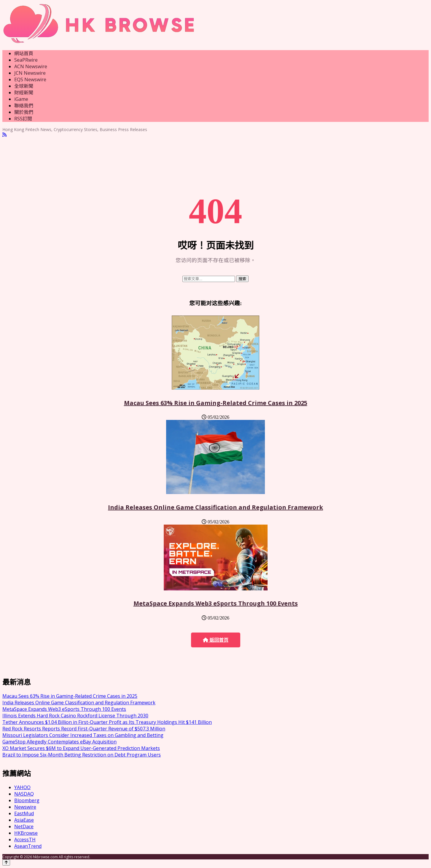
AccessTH (25, 840)
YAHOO (22, 787)
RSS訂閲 (23, 119)
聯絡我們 (24, 106)
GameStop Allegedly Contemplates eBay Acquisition (59, 742)
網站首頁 (24, 53)
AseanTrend (28, 846)
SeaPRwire (26, 60)
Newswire (25, 807)
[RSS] (4, 135)
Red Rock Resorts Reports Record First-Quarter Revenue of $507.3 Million (84, 729)
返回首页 (216, 640)
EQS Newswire (30, 79)
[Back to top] (6, 863)
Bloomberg (27, 800)
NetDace (24, 826)
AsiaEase (24, 820)
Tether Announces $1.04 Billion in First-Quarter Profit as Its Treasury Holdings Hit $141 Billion (107, 722)
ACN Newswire (31, 66)
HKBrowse (26, 833)
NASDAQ (24, 794)
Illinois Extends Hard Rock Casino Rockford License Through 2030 (75, 716)
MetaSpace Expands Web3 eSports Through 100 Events (216, 603)
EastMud (24, 813)
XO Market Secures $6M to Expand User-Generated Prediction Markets (81, 748)
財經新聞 (24, 93)
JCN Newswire (30, 73)
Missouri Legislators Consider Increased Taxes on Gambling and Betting (83, 735)
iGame (21, 99)
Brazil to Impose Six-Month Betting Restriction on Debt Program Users (82, 755)
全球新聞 (24, 86)
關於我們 (24, 112)
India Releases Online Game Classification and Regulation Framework (215, 507)
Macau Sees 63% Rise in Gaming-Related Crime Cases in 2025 (216, 403)
